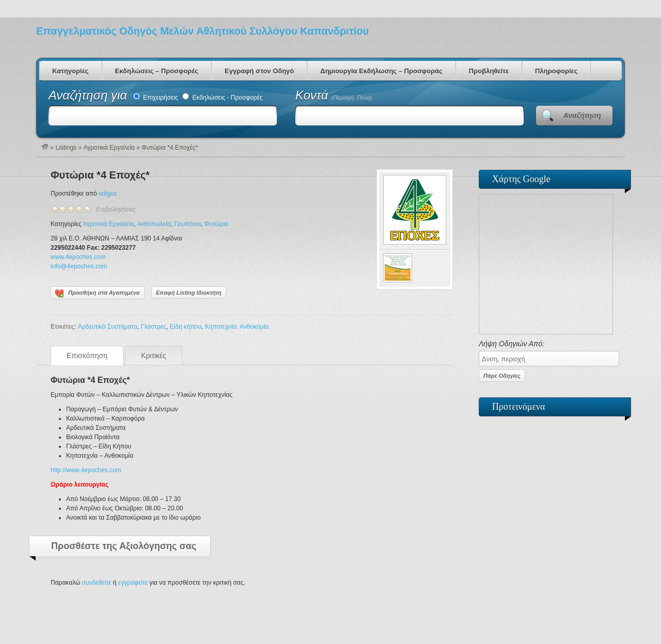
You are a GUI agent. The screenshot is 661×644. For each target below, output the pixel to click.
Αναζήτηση (582, 116)
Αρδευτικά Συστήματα (108, 327)
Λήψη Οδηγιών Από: (546, 353)
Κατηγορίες (70, 71)
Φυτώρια (217, 224)
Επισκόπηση (87, 356)
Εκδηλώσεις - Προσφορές (223, 98)
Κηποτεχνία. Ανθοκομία (237, 327)
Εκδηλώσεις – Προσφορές (157, 71)
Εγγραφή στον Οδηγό (259, 71)
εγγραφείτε (133, 583)
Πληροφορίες (556, 71)
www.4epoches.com (78, 257)
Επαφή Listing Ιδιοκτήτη (189, 293)
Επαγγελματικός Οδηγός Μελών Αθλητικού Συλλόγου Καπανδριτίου (202, 31)
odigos (108, 194)
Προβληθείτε (489, 71)
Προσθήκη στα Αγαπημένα (98, 294)
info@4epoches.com (79, 266)
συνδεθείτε (97, 583)
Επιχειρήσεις (156, 98)
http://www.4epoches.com (86, 470)
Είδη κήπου (186, 327)
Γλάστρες (154, 327)
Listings (66, 148)
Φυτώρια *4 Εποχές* (100, 175)
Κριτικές (154, 356)
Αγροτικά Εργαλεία (109, 148)
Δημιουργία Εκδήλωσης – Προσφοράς (381, 71)
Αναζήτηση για (90, 95)
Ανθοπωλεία (154, 224)
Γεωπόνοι (187, 224)
